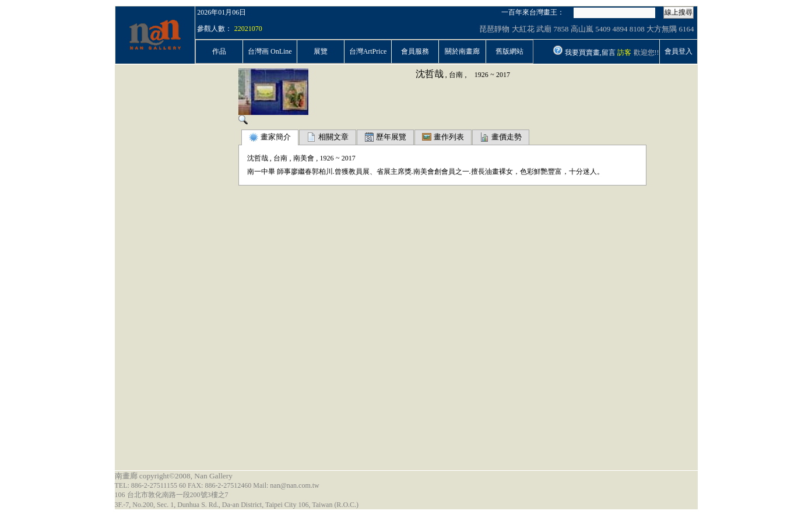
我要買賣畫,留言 (590, 53)
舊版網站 (509, 51)
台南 (456, 75)
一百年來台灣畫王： (533, 12)
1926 (481, 75)
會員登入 (679, 51)
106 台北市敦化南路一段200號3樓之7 (172, 495)
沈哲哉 (430, 74)
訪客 (624, 53)
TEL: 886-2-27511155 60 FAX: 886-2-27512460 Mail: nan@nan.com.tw (217, 485)
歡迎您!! (646, 53)
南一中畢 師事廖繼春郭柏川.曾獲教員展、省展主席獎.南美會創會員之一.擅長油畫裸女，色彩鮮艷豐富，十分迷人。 (426, 172)
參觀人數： (215, 29)
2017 (503, 75)
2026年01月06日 (222, 12)
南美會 (304, 158)
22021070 (248, 29)
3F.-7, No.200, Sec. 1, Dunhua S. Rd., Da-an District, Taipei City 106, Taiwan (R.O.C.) (237, 505)
